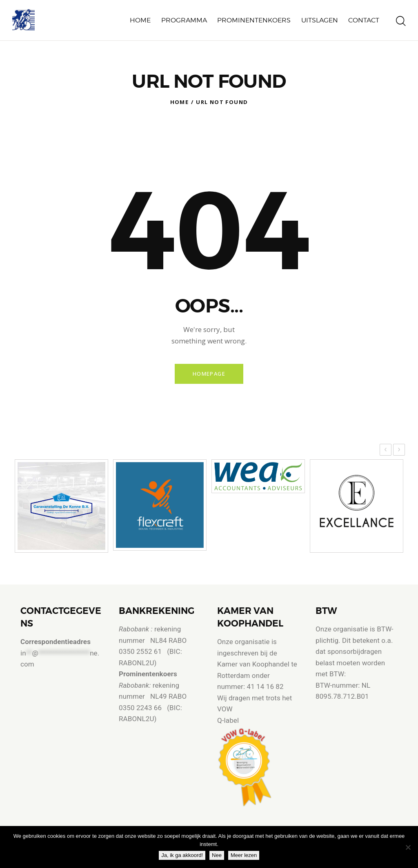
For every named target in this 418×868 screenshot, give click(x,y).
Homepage (209, 374)
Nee (219, 857)
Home (180, 102)
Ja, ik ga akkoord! (184, 857)
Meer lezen (246, 857)
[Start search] (401, 22)
